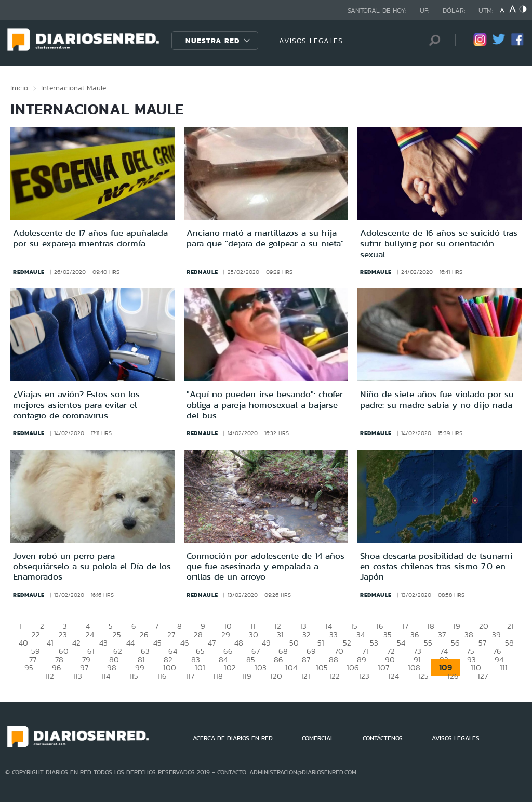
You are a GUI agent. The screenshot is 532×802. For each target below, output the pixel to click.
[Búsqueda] (432, 40)
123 (364, 676)
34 (361, 634)
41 (50, 643)
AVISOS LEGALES (311, 41)
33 (334, 634)
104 (291, 668)
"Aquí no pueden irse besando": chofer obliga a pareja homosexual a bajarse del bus (265, 405)
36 (415, 634)
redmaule (29, 272)
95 (29, 668)
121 (305, 676)
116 (162, 676)
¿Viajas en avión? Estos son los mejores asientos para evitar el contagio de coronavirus (76, 405)
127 (483, 676)
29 (226, 634)
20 (484, 626)
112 (49, 676)
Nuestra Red (212, 41)
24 (90, 634)
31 (280, 634)
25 (117, 634)
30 (254, 634)
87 (306, 659)
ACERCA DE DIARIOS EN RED (233, 738)
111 (504, 668)
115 (134, 676)
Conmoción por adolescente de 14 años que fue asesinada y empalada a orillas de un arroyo (265, 566)
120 (276, 676)
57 (482, 643)
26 (144, 634)
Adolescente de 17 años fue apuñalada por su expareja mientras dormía (90, 238)
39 (496, 634)
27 (171, 634)
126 (453, 676)
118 (218, 676)
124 (394, 676)
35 (388, 634)
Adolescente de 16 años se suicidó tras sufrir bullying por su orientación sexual (439, 244)
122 (334, 676)
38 (469, 634)
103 (261, 668)
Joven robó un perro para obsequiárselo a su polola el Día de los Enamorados (92, 566)
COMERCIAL (318, 738)
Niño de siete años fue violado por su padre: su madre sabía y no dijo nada (437, 399)
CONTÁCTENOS (383, 738)
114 (105, 676)
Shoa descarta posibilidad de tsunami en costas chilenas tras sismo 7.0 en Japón (436, 566)
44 (130, 643)
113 (77, 676)
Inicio (19, 88)
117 (190, 676)
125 (423, 676)
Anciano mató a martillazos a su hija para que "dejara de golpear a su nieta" (265, 238)
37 (442, 634)
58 (509, 643)
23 (63, 634)
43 (103, 643)
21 (510, 626)
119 (247, 676)
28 (198, 634)
